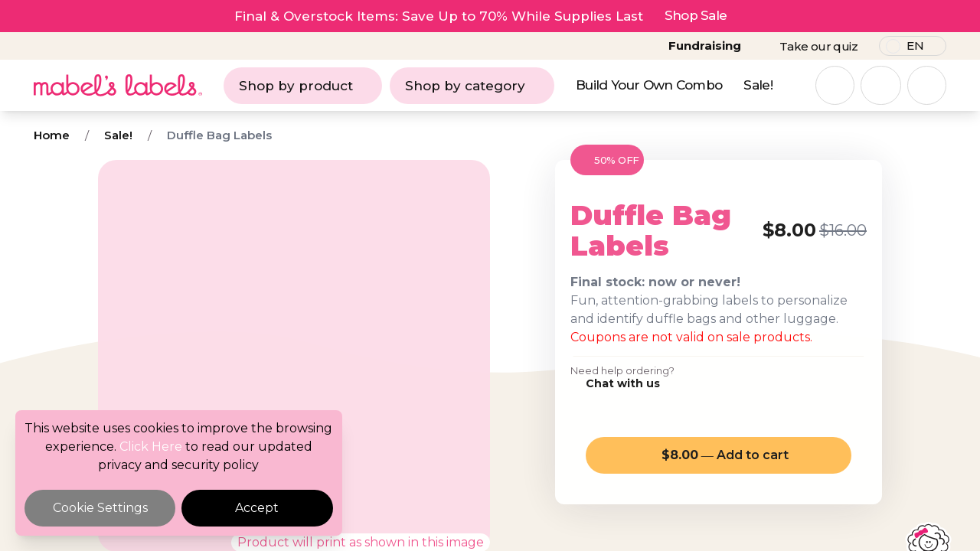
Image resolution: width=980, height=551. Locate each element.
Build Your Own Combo (649, 85)
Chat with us (623, 383)
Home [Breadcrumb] (52, 135)
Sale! (758, 85)
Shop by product (303, 86)
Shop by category (472, 86)
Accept (257, 508)
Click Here (151, 447)
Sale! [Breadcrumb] (118, 135)
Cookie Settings (100, 508)
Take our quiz (818, 46)
